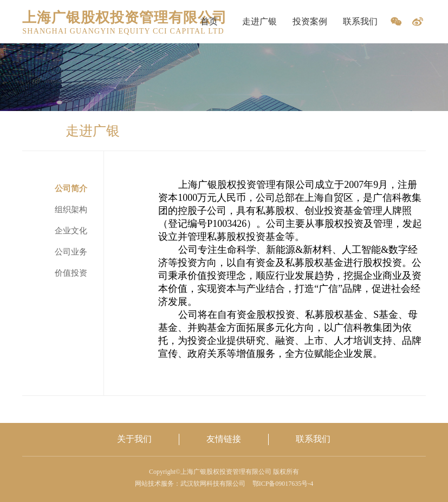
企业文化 (71, 231)
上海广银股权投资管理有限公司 (125, 18)
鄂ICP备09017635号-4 (283, 484)
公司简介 (71, 188)
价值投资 (71, 273)
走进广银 (259, 21)
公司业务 (71, 252)
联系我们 (360, 21)
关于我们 (134, 439)
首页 (209, 21)
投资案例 (310, 21)
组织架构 (71, 210)
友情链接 (224, 439)
